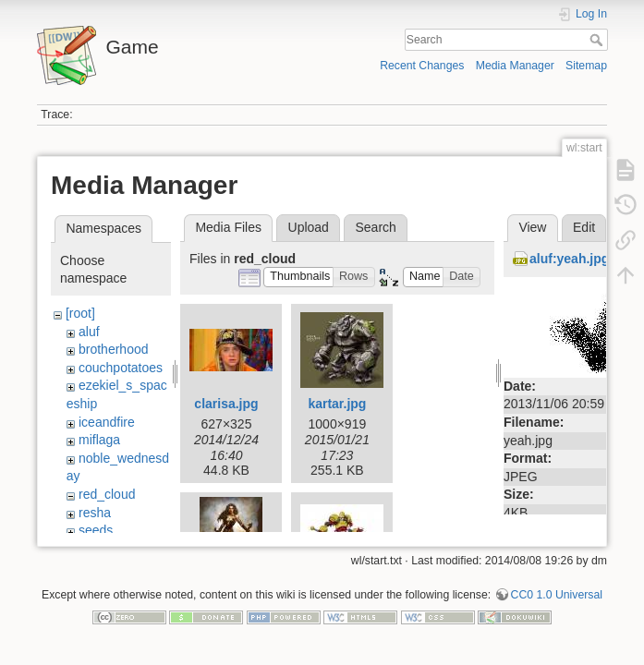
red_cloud (107, 494)
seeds (96, 530)
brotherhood (114, 349)
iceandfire (107, 422)
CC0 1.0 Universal (557, 604)
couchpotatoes (121, 368)
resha (95, 513)
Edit (584, 227)
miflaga (99, 440)
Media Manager (515, 66)
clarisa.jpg (226, 404)
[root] (80, 313)
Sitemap (586, 66)
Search (598, 40)
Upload (309, 227)
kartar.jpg (337, 404)
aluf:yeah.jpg (569, 259)
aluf (89, 332)
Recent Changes (422, 66)
